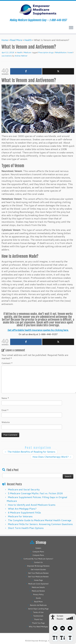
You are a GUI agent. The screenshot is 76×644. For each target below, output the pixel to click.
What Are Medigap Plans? (22, 509)
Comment (7, 363)
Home (5, 40)
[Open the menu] (71, 28)
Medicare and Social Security (24, 489)
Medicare (28, 52)
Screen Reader (60, 617)
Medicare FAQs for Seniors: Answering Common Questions (40, 524)
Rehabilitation (61, 52)
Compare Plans (38, 552)
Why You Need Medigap (38, 627)
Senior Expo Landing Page (38, 609)
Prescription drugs (46, 52)
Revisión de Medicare (38, 605)
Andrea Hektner (21, 56)
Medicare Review (38, 591)
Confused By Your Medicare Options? (38, 559)
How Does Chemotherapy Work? (52, 457)
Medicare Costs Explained (38, 584)
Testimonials (38, 616)
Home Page (38, 580)
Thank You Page (38, 623)
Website (6, 422)
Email (5, 410)
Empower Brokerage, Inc (41, 641)
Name (5, 398)
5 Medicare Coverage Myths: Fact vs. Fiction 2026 (35, 493)
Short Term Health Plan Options (26, 528)
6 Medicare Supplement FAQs (24, 512)
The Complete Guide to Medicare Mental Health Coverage (40, 520)
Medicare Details (38, 587)
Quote (38, 598)
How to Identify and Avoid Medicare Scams (32, 505)
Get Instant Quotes (38, 569)
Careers (38, 548)
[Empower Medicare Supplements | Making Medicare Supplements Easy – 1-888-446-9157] (38, 10)
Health (28, 40)
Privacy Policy (38, 594)
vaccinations (7, 56)
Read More (16, 40)
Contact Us (38, 562)
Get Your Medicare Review (38, 573)
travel (70, 52)
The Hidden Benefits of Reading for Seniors (30, 452)
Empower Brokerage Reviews (38, 566)
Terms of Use (38, 612)
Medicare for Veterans (20, 516)
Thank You (38, 619)
